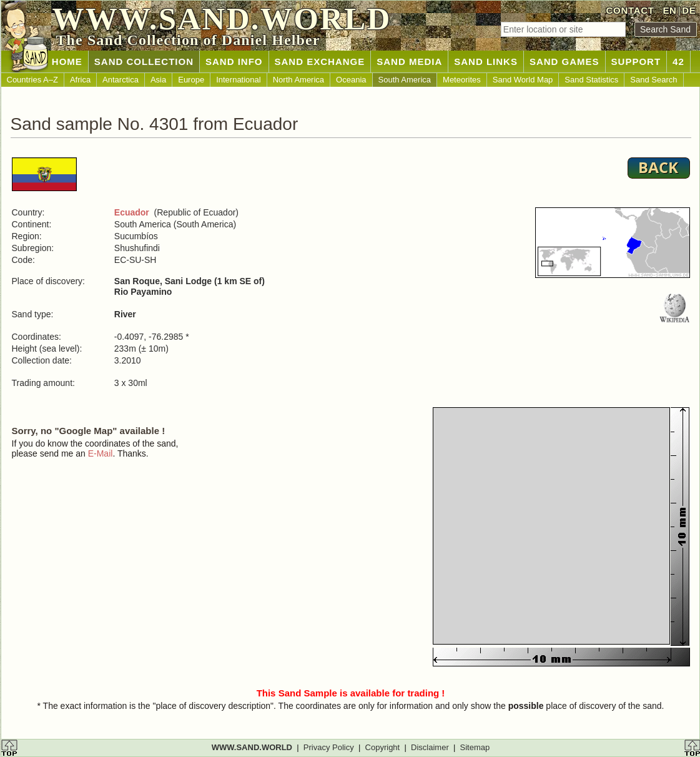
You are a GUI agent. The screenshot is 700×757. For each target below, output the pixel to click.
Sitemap (475, 747)
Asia (158, 80)
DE (689, 10)
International (239, 80)
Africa (80, 80)
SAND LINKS (486, 62)
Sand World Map (523, 80)
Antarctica (121, 80)
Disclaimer (430, 747)
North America (298, 80)
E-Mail (101, 453)
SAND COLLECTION (144, 62)
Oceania (351, 80)
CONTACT (630, 10)
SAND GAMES (564, 62)
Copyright (383, 747)
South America (405, 80)
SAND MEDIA (409, 62)
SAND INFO (234, 62)
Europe (191, 80)
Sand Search (653, 80)
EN (669, 10)
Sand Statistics (591, 80)
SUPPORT (636, 62)
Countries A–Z (32, 80)
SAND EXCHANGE (320, 62)
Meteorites (462, 80)
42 (678, 62)
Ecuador (132, 212)
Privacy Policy (329, 747)
